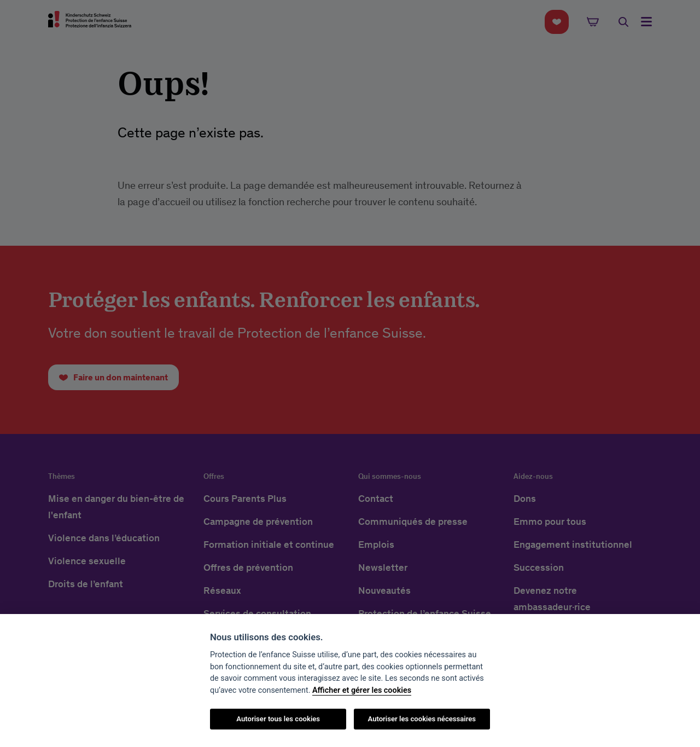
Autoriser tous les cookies (278, 719)
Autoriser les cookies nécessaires (422, 719)
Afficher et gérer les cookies (362, 690)
